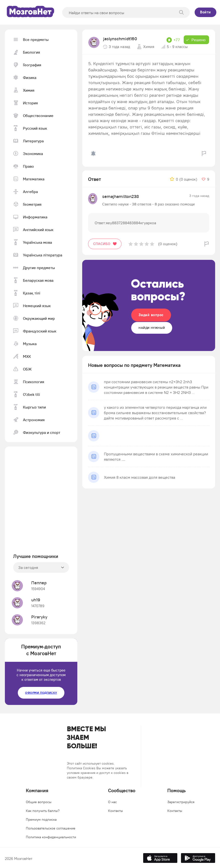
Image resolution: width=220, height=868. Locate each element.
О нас (112, 802)
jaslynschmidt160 (120, 39)
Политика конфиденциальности (51, 837)
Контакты (115, 811)
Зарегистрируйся (181, 802)
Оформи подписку (41, 693)
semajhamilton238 (121, 196)
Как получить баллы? (43, 811)
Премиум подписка (41, 819)
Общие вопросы (39, 802)
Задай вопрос (151, 315)
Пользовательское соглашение (51, 828)
